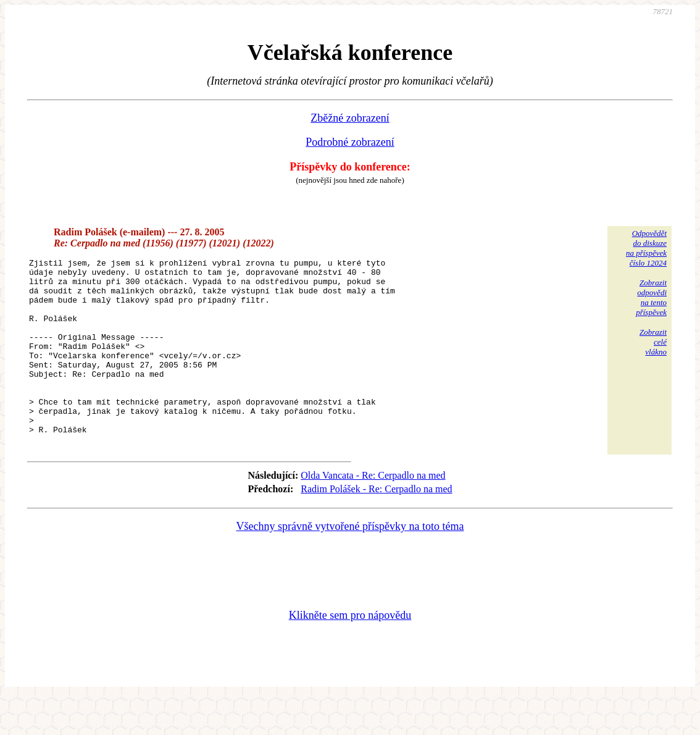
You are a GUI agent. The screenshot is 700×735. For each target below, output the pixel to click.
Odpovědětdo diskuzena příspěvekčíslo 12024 (646, 248)
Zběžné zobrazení (350, 118)
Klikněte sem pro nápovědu (350, 652)
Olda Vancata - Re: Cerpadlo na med (373, 512)
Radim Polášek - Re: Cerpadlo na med (376, 526)
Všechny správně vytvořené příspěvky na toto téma (350, 563)
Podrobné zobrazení (350, 142)
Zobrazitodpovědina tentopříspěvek (651, 297)
